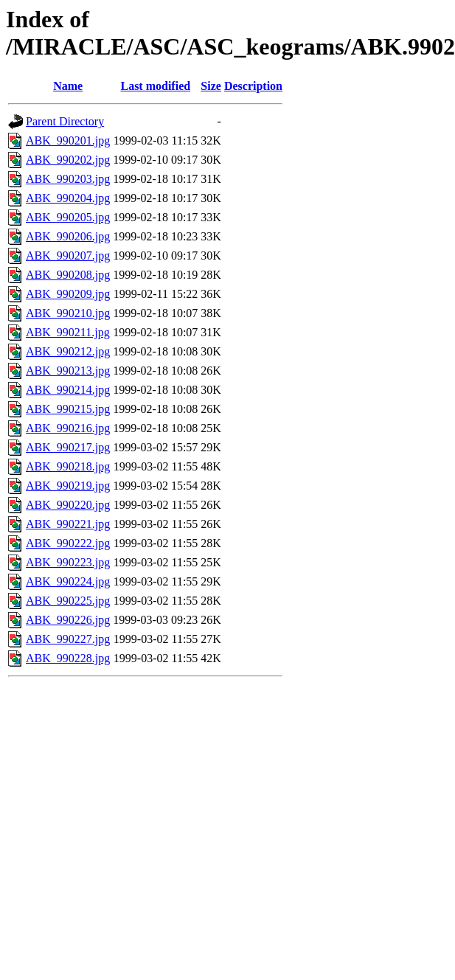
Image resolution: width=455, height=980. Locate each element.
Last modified (155, 86)
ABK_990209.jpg (68, 294)
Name (68, 86)
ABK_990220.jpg (68, 505)
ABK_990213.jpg (68, 371)
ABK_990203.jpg (68, 179)
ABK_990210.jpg (68, 313)
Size (211, 86)
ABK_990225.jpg (68, 601)
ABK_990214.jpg (68, 390)
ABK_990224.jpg (68, 581)
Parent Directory (65, 121)
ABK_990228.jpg (68, 658)
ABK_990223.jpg (68, 562)
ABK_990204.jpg (68, 198)
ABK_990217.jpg (68, 447)
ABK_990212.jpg (68, 351)
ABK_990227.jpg (68, 639)
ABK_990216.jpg (68, 428)
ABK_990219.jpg (68, 486)
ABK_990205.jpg (68, 217)
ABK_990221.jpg (68, 524)
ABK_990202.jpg (68, 160)
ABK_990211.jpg (68, 332)
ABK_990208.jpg (68, 275)
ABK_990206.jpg (68, 236)
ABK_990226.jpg (68, 620)
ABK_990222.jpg (68, 543)
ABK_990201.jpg (68, 140)
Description (253, 86)
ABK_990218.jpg (68, 466)
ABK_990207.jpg (68, 256)
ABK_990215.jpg (68, 409)
